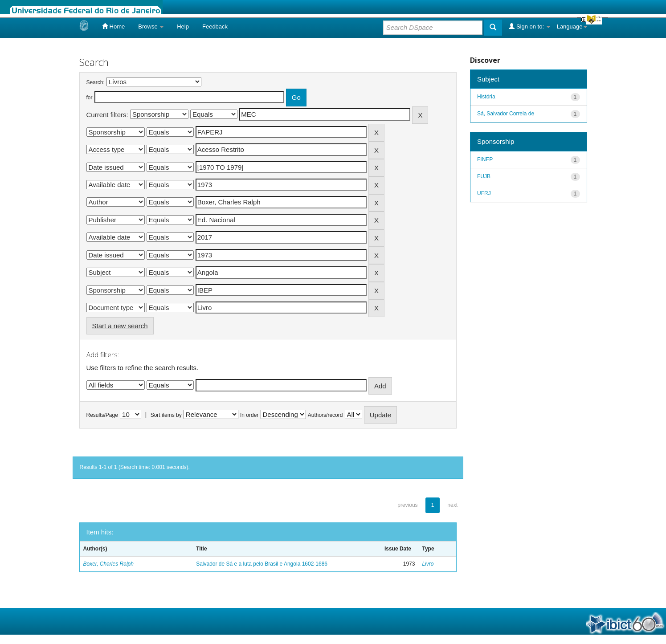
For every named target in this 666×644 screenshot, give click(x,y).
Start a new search (120, 326)
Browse (151, 26)
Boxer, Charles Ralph (108, 564)
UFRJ (484, 193)
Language (572, 26)
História (486, 97)
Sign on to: (529, 26)
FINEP (485, 159)
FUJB (484, 176)
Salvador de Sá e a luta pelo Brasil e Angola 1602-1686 (262, 564)
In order (249, 415)
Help (183, 26)
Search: (96, 82)
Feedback (215, 26)
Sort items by (166, 415)
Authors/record (325, 415)
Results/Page (102, 415)
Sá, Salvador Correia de (506, 114)
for (90, 98)
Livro (428, 564)
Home (113, 26)
